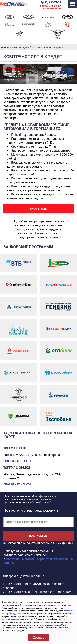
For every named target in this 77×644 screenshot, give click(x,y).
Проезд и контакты (17, 461)
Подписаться (39, 536)
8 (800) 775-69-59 (50, 6)
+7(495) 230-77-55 (50, 2)
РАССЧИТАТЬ (39, 209)
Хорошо (38, 637)
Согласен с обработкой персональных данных (40, 543)
